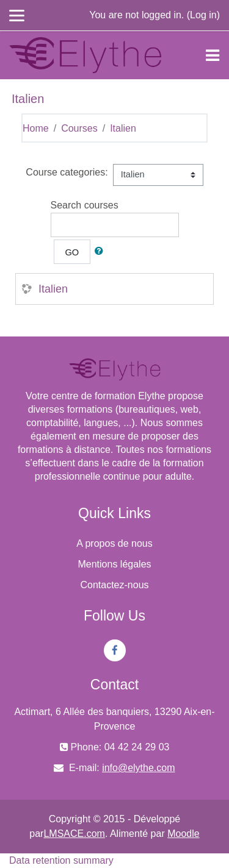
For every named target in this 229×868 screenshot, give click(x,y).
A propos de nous (114, 543)
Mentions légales (114, 564)
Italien (123, 128)
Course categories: (67, 172)
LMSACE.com (74, 834)
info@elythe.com (138, 768)
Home (36, 128)
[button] (101, 252)
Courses (79, 128)
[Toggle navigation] (213, 55)
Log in (203, 15)
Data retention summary (61, 860)
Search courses (85, 205)
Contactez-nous (114, 585)
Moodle (183, 834)
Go (72, 252)
